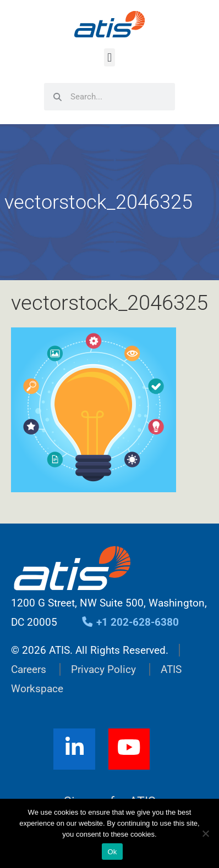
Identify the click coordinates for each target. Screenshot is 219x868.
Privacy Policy (103, 669)
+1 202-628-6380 (130, 622)
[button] (109, 57)
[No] (205, 833)
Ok (112, 852)
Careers (29, 669)
